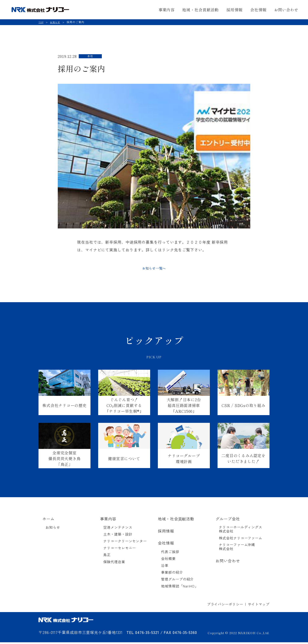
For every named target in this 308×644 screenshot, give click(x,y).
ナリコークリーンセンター (125, 543)
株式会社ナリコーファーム (241, 540)
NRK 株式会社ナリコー (45, 10)
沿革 (165, 567)
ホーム (48, 520)
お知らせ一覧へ (154, 269)
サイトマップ (259, 606)
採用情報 (234, 10)
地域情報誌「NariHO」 (180, 588)
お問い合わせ (286, 10)
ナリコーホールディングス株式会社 (241, 531)
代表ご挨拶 (170, 553)
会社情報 (258, 10)
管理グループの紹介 (177, 581)
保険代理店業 (114, 564)
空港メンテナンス (118, 529)
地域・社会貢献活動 (200, 10)
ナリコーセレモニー (120, 550)
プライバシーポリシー (225, 606)
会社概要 (168, 560)
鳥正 (107, 556)
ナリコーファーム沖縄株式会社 (237, 548)
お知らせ (56, 22)
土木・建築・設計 (118, 536)
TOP (41, 22)
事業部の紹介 (172, 574)
